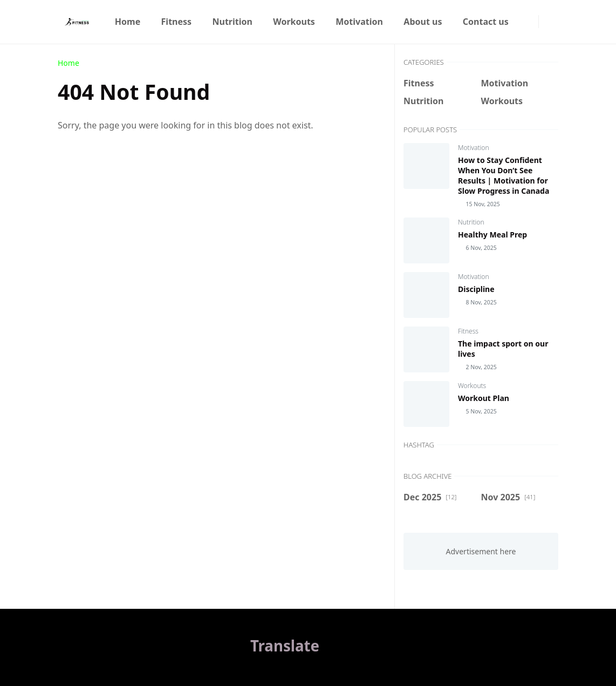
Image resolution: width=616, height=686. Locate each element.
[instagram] (532, 22)
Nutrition (471, 222)
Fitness (468, 331)
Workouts (472, 386)
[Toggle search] (554, 22)
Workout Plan (484, 398)
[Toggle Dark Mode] (545, 22)
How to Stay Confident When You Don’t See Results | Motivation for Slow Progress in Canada (504, 175)
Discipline (476, 289)
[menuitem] (128, 22)
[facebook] (523, 22)
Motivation (474, 148)
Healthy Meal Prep (492, 235)
